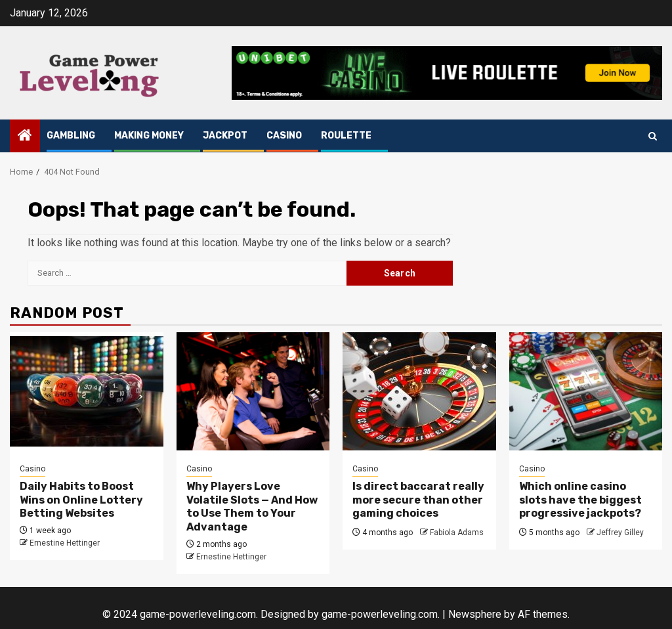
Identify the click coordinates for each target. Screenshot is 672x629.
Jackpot (225, 136)
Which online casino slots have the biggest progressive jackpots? (580, 500)
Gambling (71, 136)
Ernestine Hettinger (65, 543)
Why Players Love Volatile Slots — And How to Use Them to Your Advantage (252, 507)
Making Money (149, 136)
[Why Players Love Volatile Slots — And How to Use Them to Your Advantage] (253, 391)
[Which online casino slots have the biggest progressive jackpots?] (586, 391)
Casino (284, 136)
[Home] (25, 137)
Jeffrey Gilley (620, 532)
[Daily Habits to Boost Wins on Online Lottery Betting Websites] (87, 391)
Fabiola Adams (457, 532)
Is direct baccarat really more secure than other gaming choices (418, 500)
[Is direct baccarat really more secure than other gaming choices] (419, 391)
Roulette (346, 136)
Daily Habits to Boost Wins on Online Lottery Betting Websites (81, 500)
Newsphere (475, 614)
